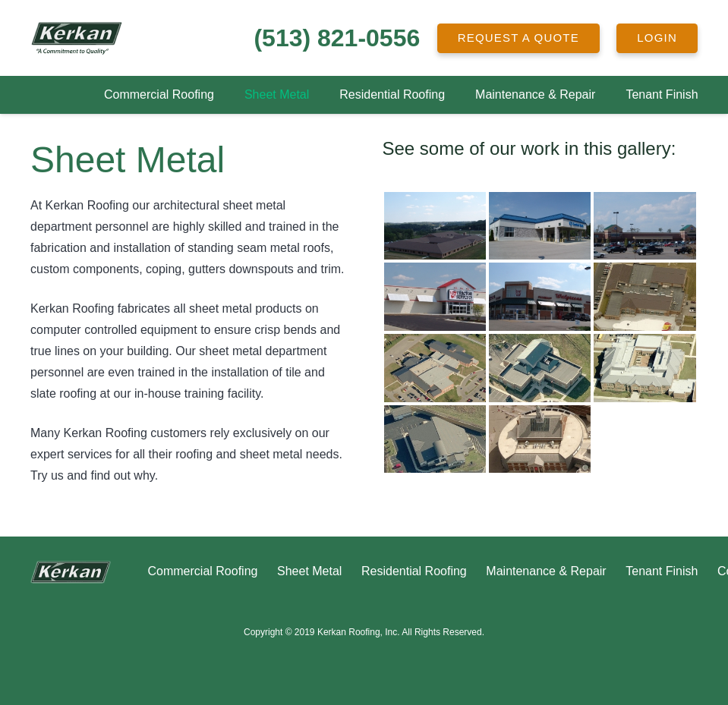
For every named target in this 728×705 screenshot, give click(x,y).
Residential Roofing (414, 571)
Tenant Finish (662, 571)
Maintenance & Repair (546, 571)
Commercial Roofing (202, 571)
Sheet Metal (309, 571)
